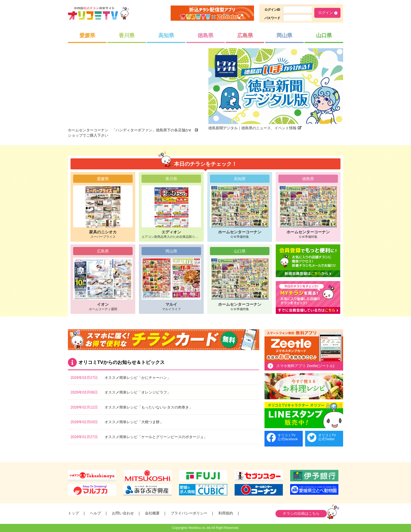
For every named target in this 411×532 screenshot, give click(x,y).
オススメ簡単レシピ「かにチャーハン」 (138, 378)
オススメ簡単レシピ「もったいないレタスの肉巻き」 (149, 407)
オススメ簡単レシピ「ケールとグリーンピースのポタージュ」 (156, 437)
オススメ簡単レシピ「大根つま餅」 (134, 422)
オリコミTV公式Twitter (327, 437)
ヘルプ (95, 513)
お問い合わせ (123, 513)
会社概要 (152, 513)
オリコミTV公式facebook (288, 437)
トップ (73, 513)
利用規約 (226, 513)
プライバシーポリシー (189, 513)
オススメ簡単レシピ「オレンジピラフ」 (138, 392)
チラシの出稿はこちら (301, 513)
